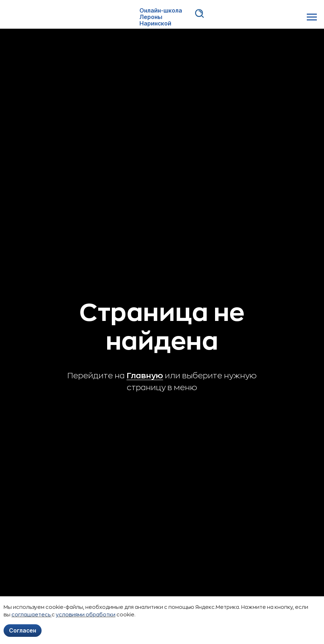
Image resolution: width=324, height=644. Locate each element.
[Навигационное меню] (312, 17)
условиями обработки (86, 615)
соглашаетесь (32, 615)
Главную (145, 376)
